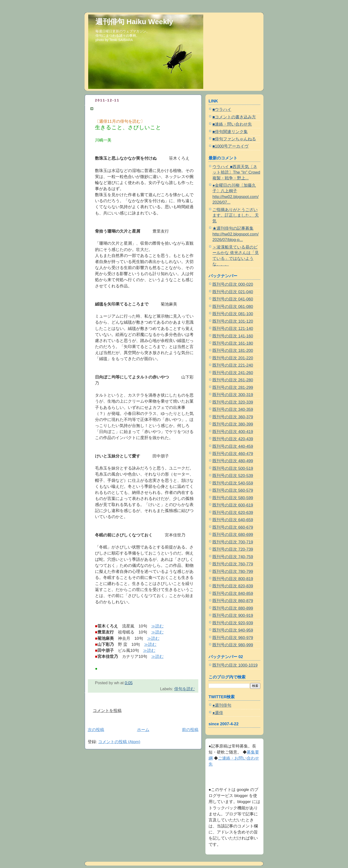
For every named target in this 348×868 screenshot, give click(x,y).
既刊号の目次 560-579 (233, 490)
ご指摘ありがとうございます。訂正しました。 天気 (236, 215)
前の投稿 (190, 730)
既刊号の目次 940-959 (233, 630)
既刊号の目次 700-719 (233, 542)
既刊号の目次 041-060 (233, 299)
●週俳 (218, 713)
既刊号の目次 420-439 (233, 439)
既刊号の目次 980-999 (233, 645)
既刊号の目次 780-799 (233, 572)
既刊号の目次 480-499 (233, 461)
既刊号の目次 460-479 (233, 454)
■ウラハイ (222, 110)
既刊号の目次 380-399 (233, 424)
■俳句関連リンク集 (230, 132)
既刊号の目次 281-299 (233, 388)
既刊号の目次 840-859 (233, 594)
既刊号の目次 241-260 (233, 373)
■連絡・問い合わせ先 (232, 124)
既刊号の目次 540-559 (233, 483)
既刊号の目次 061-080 (233, 307)
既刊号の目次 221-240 (233, 365)
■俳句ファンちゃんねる (234, 139)
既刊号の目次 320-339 (233, 402)
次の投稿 (96, 730)
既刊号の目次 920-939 (233, 623)
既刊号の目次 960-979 (233, 638)
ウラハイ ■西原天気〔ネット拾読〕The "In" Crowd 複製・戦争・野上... (236, 172)
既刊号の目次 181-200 (233, 351)
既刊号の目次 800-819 (233, 579)
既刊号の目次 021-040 (233, 292)
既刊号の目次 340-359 (233, 409)
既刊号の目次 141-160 (233, 336)
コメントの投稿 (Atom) (119, 742)
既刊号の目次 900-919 (233, 615)
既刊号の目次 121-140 (233, 329)
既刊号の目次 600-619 (233, 505)
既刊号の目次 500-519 (233, 468)
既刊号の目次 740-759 (233, 557)
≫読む (157, 626)
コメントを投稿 (107, 711)
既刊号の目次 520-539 (233, 476)
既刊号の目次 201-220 (233, 358)
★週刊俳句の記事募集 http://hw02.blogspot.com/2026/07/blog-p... (236, 234)
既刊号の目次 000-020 (233, 284)
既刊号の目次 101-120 (233, 321)
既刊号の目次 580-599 (233, 498)
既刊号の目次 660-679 (233, 527)
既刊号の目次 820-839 (233, 586)
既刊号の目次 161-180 (233, 343)
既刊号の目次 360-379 (233, 417)
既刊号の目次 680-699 (233, 535)
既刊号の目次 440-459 (233, 446)
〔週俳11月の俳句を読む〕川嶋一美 (128, 109)
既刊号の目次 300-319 (233, 395)
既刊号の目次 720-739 (233, 549)
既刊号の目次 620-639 (233, 513)
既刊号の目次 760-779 (233, 564)
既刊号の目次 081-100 (233, 314)
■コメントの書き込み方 (234, 117)
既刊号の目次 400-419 (233, 432)
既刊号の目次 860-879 (233, 601)
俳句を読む (185, 689)
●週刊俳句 (222, 705)
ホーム (143, 730)
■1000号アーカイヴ (230, 146)
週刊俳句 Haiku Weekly (134, 22)
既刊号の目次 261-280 (233, 380)
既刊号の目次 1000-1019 (235, 665)
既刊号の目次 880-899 (233, 608)
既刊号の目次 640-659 (233, 520)
